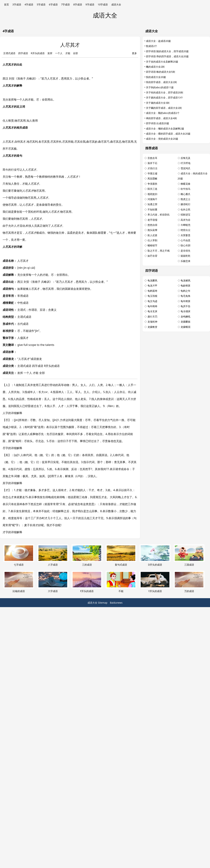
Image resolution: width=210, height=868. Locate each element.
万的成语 (189, 582)
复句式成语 (121, 555)
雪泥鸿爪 (185, 168)
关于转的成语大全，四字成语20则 (164, 92)
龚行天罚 (152, 317)
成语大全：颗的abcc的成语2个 (163, 113)
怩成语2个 (152, 46)
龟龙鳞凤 (185, 280)
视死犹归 (152, 194)
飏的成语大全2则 (155, 67)
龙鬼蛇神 (152, 322)
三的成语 (87, 555)
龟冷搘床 (185, 311)
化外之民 (185, 209)
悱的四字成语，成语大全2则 (161, 82)
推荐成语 (152, 148)
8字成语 (78, 4)
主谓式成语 (9, 53)
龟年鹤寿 (152, 306)
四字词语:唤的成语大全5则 (160, 72)
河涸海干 (152, 199)
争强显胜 (152, 184)
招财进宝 (185, 215)
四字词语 (152, 271)
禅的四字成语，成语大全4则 (161, 118)
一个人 (59, 53)
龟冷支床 (152, 311)
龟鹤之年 (185, 291)
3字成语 (17, 4)
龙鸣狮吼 (185, 317)
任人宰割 (152, 240)
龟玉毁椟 (152, 296)
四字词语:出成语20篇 (157, 123)
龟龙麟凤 (152, 280)
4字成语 (29, 4)
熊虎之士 (185, 199)
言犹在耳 (152, 158)
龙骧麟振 (185, 322)
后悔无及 (185, 158)
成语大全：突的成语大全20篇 (162, 139)
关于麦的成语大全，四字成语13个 (164, 98)
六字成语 (53, 582)
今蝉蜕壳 (185, 225)
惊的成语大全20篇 (156, 77)
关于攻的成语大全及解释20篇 (162, 62)
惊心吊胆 (185, 245)
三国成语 (189, 555)
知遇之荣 (152, 204)
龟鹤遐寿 (152, 291)
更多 (134, 53)
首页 (6, 4)
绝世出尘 (185, 230)
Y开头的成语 (155, 582)
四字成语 (23, 53)
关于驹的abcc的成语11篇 (160, 87)
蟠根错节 (152, 245)
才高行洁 (152, 168)
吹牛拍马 (185, 189)
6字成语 (53, 4)
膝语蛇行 (185, 204)
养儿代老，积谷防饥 (159, 215)
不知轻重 (152, 209)
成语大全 (116, 4)
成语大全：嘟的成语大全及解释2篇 (165, 129)
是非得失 (185, 251)
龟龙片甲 (152, 286)
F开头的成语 (87, 582)
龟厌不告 (185, 306)
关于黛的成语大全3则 (158, 103)
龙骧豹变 (152, 327)
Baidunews (116, 603)
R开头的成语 (38, 53)
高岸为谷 (185, 220)
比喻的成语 (19, 582)
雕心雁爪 (185, 194)
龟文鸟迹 (152, 301)
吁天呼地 (185, 163)
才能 (68, 53)
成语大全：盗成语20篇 (158, 41)
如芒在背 (152, 256)
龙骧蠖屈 (185, 327)
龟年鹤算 (185, 301)
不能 (121, 582)
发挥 (50, 53)
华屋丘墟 (152, 173)
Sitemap (103, 603)
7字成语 (65, 4)
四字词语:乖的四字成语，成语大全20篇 (167, 56)
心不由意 (185, 240)
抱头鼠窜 (152, 230)
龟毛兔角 (185, 296)
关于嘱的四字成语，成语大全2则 (164, 108)
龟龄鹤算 (185, 286)
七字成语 (19, 555)
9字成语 (90, 4)
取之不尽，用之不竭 (159, 251)
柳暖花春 (185, 184)
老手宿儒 (152, 220)
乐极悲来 (185, 261)
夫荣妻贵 (185, 235)
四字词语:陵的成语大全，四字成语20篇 (167, 51)
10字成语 (103, 4)
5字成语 (41, 4)
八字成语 (53, 555)
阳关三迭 (152, 189)
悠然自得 (152, 225)
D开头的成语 (155, 555)
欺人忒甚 (152, 235)
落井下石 (152, 163)
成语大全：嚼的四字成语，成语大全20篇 (168, 134)
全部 (75, 53)
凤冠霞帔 (152, 178)
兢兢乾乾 (185, 256)
